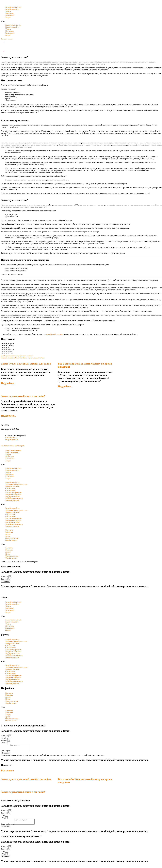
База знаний (10, 15)
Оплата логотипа (12, 538)
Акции (8, 17)
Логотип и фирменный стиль (16, 484)
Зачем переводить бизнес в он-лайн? (23, 396)
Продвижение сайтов (13, 494)
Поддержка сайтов (12, 496)
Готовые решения (12, 501)
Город (3, 738)
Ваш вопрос (5, 752)
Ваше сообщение (8, 826)
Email (3, 743)
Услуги (8, 11)
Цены (7, 536)
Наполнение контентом (14, 498)
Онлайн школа (11, 540)
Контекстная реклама (13, 492)
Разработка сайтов (12, 482)
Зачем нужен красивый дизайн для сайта (26, 364)
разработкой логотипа (55, 334)
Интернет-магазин (12, 486)
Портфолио (10, 13)
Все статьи (7, 772)
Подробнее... (8, 383)
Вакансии (9, 532)
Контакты (9, 530)
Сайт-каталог (10, 488)
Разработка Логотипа (13, 7)
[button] (7, 39)
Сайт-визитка (10, 490)
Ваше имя (5, 577)
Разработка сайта (12, 9)
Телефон (4, 579)
